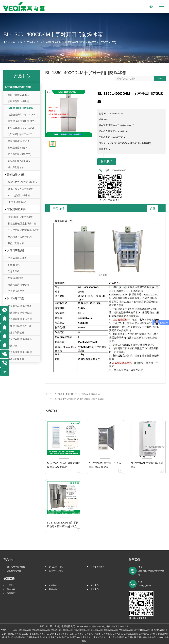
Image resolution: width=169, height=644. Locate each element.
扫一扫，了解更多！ (108, 200)
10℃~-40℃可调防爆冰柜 (21, 189)
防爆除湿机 (14, 265)
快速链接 (9, 579)
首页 (20, 42)
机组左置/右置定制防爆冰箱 (22, 224)
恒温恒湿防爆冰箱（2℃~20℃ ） (23, 115)
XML (99, 627)
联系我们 (107, 162)
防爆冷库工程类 (16, 298)
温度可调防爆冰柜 (142, 630)
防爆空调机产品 (16, 291)
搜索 (160, 78)
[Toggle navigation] (161, 7)
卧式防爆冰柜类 (16, 175)
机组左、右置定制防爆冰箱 (34, 634)
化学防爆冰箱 (97, 630)
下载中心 (95, 585)
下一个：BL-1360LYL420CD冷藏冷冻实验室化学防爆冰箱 (75, 399)
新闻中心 (53, 589)
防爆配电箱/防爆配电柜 (20, 326)
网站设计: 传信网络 (120, 627)
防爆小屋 (13, 346)
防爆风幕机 (14, 271)
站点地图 (106, 627)
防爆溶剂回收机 (16, 332)
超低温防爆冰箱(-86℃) (20, 161)
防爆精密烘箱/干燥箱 (19, 285)
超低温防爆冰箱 (111, 630)
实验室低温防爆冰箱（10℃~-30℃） (18, 102)
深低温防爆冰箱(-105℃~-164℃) (16, 168)
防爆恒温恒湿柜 (16, 278)
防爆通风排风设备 (17, 258)
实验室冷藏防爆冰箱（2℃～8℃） (22, 122)
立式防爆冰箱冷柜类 (50, 42)
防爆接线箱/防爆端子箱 (20, 319)
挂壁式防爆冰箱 (16, 243)
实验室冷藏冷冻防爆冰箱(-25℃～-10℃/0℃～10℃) (90, 42)
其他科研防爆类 (16, 251)
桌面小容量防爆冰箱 (18, 95)
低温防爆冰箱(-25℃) (18, 141)
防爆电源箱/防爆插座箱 (20, 352)
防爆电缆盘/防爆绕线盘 (20, 306)
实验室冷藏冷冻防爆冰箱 (62, 630)
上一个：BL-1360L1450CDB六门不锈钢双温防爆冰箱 (73, 394)
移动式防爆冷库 (16, 359)
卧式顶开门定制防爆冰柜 (21, 217)
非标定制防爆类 (16, 209)
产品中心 (31, 42)
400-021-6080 (119, 170)
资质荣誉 (53, 585)
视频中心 (95, 589)
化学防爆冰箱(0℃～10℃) (21, 128)
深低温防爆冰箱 (126, 630)
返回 (153, 209)
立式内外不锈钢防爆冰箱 (21, 237)
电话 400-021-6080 (144, 584)
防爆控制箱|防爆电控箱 (20, 313)
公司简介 (11, 585)
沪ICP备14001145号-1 (86, 627)
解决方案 (11, 589)
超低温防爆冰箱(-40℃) (20, 148)
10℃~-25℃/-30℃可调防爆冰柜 (23, 183)
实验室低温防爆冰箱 (41, 630)
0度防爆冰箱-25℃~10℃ (20, 134)
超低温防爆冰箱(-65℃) (20, 154)
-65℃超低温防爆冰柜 (19, 195)
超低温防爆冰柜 (158, 630)
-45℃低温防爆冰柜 (18, 202)
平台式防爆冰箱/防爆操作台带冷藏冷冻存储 (23, 231)
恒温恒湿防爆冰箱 (82, 630)
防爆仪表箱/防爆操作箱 (20, 339)
